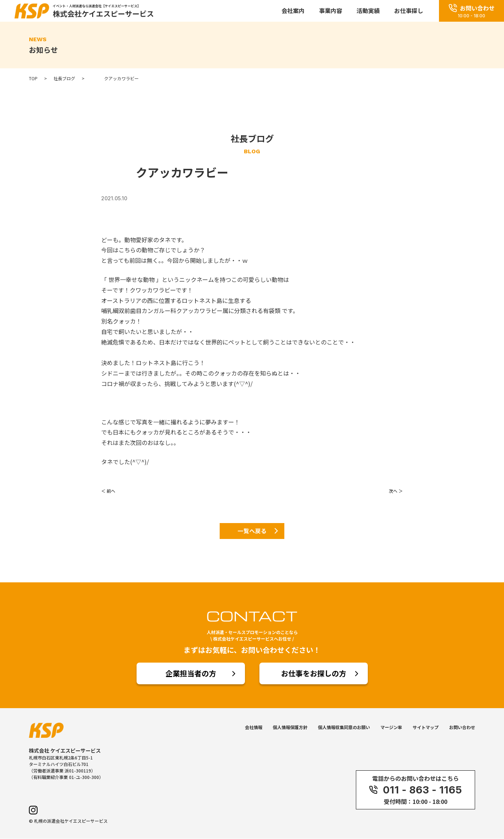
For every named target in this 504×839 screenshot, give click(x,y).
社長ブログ (64, 78)
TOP (33, 78)
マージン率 (391, 727)
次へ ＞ (396, 491)
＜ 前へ (108, 491)
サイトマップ (426, 727)
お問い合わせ (462, 727)
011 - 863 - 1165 (415, 790)
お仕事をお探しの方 (314, 674)
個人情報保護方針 (290, 727)
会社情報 (254, 727)
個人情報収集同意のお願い (344, 727)
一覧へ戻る (252, 531)
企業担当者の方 (191, 674)
